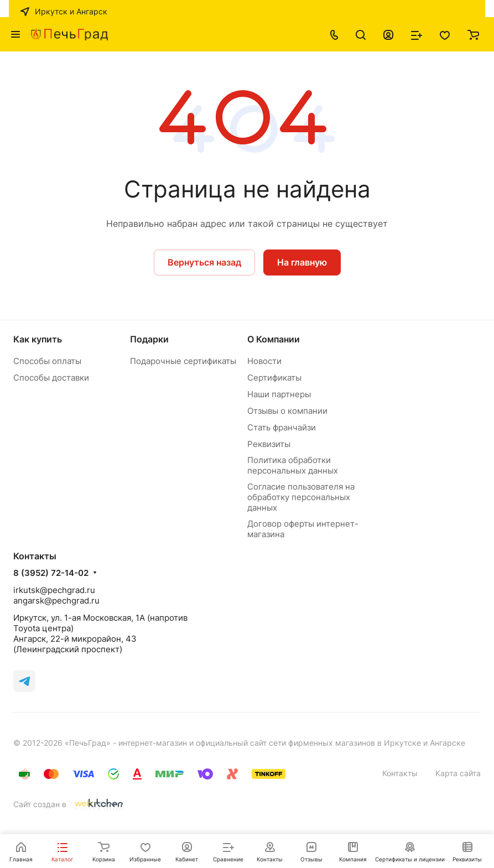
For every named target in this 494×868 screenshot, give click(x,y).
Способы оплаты (47, 361)
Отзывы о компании (287, 411)
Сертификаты (274, 378)
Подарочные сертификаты (183, 361)
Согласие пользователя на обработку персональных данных (301, 497)
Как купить (38, 339)
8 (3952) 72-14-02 (51, 573)
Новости (264, 361)
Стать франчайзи (282, 427)
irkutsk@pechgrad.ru (54, 590)
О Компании (274, 339)
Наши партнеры (279, 394)
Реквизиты (269, 444)
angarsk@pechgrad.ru (56, 601)
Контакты (400, 773)
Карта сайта (458, 773)
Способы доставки (51, 378)
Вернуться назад (204, 262)
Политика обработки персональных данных (293, 465)
